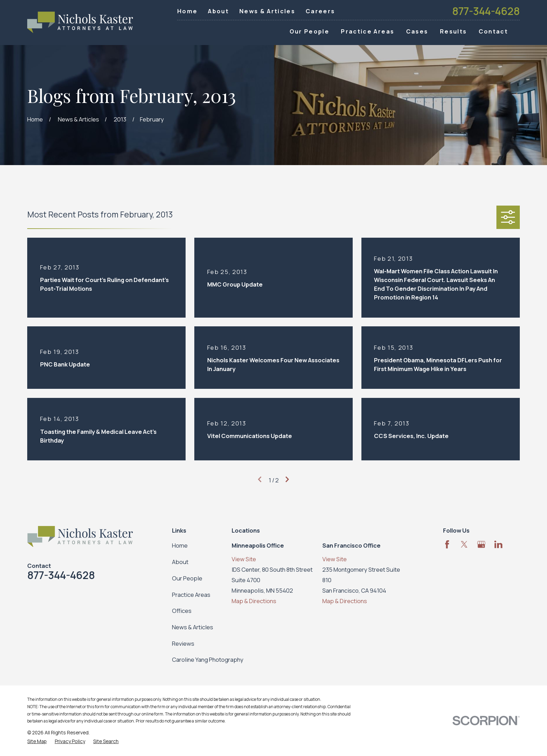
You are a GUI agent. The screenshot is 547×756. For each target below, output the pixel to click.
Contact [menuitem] (493, 31)
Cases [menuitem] (417, 31)
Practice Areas (191, 595)
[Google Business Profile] (481, 544)
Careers (320, 11)
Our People (187, 578)
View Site (244, 559)
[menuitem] (37, 741)
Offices (182, 611)
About (218, 11)
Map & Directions (254, 601)
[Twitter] (464, 544)
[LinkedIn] (498, 544)
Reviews (183, 643)
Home (187, 11)
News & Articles (267, 11)
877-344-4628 (486, 11)
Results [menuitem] (453, 31)
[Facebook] (447, 544)
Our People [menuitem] (309, 31)
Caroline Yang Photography (208, 659)
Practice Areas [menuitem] (368, 31)
